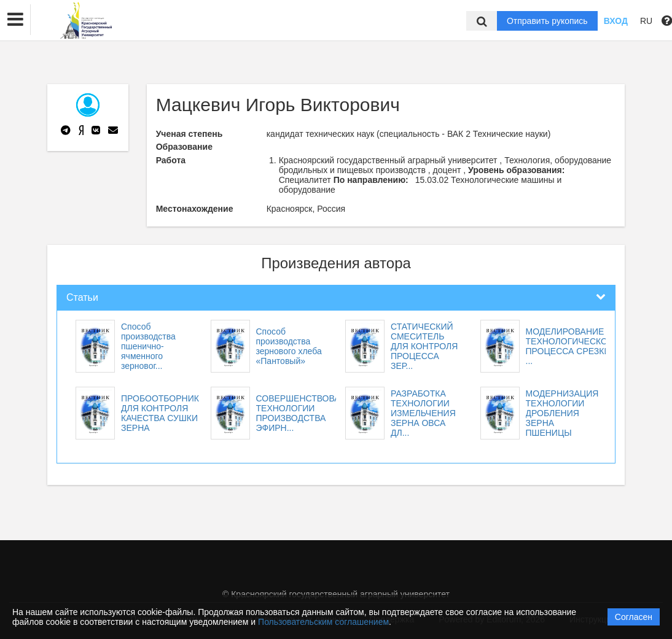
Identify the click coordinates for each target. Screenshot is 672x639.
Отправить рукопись (547, 21)
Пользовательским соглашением (323, 622)
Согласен (634, 617)
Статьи (82, 297)
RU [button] (646, 21)
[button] (15, 20)
